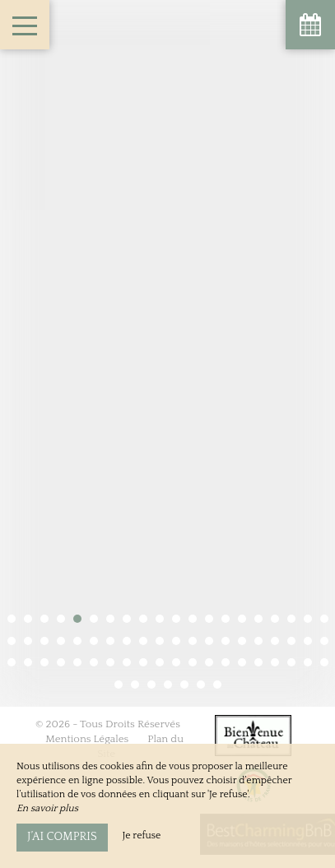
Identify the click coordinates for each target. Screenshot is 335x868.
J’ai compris (62, 837)
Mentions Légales (87, 702)
